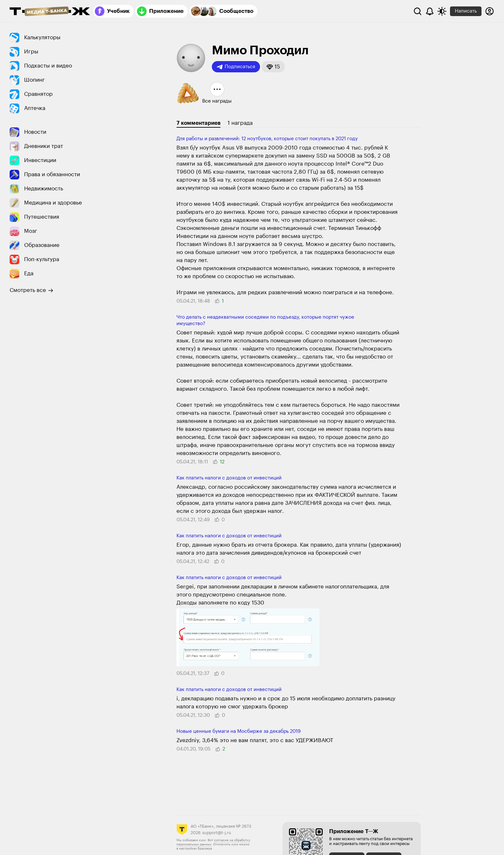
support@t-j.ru (217, 833)
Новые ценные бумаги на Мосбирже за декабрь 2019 (239, 731)
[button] (273, 67)
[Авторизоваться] (490, 11)
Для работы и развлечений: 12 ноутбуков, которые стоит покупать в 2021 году (267, 139)
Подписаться (236, 67)
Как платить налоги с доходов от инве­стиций (229, 478)
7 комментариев (198, 123)
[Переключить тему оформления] (442, 11)
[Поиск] (418, 11)
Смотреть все (32, 290)
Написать (466, 11)
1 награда (240, 123)
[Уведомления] (430, 11)
